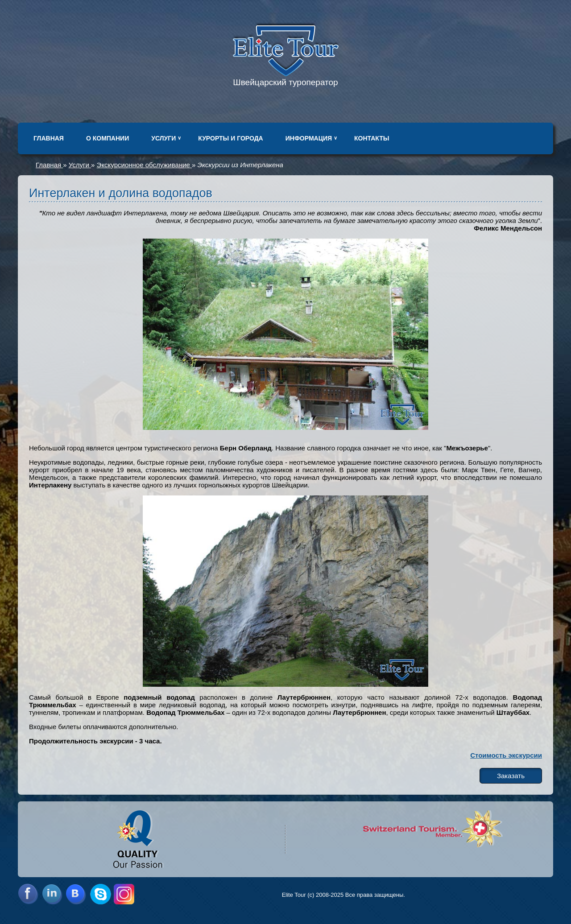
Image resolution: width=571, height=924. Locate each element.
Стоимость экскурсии (506, 755)
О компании (108, 138)
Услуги (163, 138)
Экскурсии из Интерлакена (240, 165)
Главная (49, 138)
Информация (309, 138)
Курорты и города (230, 138)
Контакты (372, 138)
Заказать (511, 776)
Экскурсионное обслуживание (144, 165)
